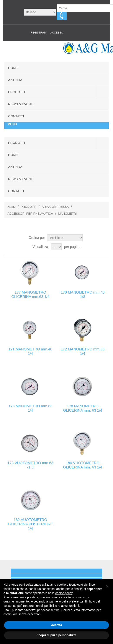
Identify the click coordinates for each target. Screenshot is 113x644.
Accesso (57, 33)
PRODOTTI (17, 92)
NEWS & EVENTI (21, 104)
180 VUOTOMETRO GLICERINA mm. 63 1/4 (83, 465)
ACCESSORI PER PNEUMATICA (30, 214)
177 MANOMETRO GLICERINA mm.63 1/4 (30, 295)
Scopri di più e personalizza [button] (56, 635)
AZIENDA (15, 80)
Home (12, 207)
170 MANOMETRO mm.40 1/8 (83, 295)
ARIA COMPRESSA (55, 207)
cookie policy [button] (64, 593)
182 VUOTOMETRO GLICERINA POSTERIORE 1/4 (30, 524)
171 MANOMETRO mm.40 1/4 (30, 351)
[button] (107, 586)
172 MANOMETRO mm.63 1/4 (83, 351)
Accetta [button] (56, 625)
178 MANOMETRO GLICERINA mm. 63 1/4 (83, 408)
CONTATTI (16, 116)
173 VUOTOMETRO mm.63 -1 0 (30, 465)
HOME (13, 68)
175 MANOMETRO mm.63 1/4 (30, 408)
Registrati (38, 33)
